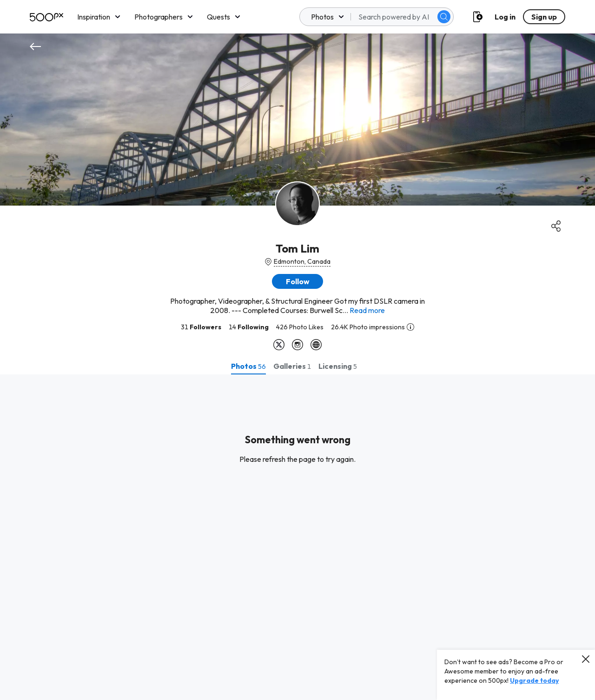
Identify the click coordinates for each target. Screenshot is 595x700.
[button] (297, 281)
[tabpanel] (297, 537)
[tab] (248, 366)
